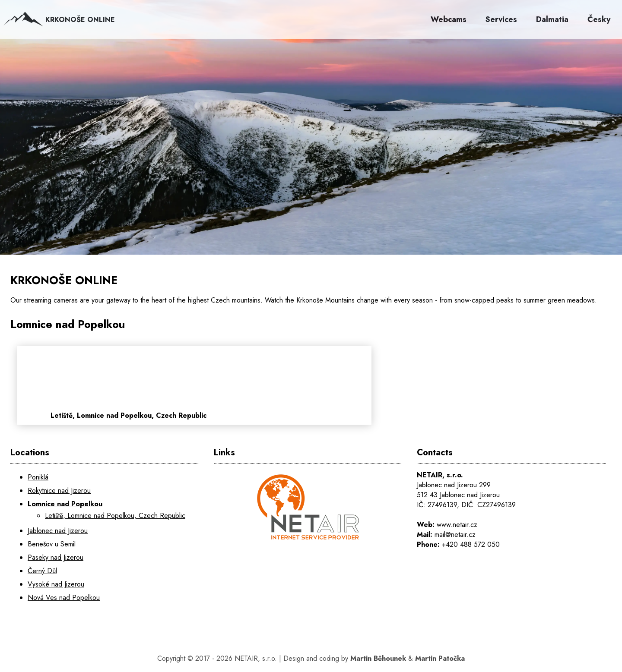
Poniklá (38, 477)
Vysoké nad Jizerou (56, 584)
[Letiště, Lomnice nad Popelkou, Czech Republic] (273, 385)
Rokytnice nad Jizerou (59, 491)
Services (501, 19)
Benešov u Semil (52, 544)
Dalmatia (552, 19)
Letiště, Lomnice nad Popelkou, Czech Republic (115, 516)
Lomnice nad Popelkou (65, 504)
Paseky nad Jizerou (56, 557)
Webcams (449, 19)
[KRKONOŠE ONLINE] (311, 147)
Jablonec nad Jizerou (58, 531)
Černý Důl (42, 571)
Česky (599, 19)
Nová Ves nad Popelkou (64, 598)
